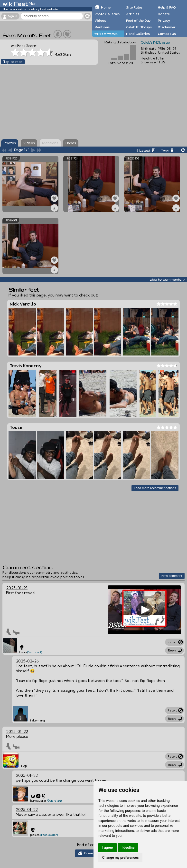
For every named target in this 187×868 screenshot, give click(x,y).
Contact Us (167, 34)
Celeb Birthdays (139, 27)
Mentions (102, 27)
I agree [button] (108, 848)
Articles (133, 14)
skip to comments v (167, 279)
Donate (164, 14)
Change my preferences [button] (120, 858)
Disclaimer (167, 27)
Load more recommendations (155, 488)
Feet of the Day (138, 20)
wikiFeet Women (106, 34)
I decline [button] (128, 848)
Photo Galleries (107, 14)
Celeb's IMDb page (155, 42)
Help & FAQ (167, 7)
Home (106, 7)
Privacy (164, 20)
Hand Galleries (138, 34)
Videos (100, 20)
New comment (172, 576)
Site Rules (134, 7)
